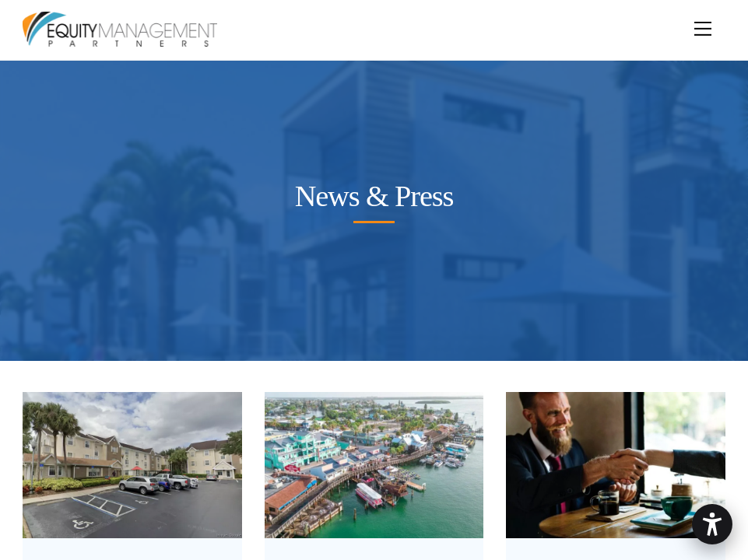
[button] (712, 524)
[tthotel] (132, 525)
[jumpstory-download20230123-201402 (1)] (616, 525)
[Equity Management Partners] (120, 40)
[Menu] (703, 21)
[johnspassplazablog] (374, 525)
